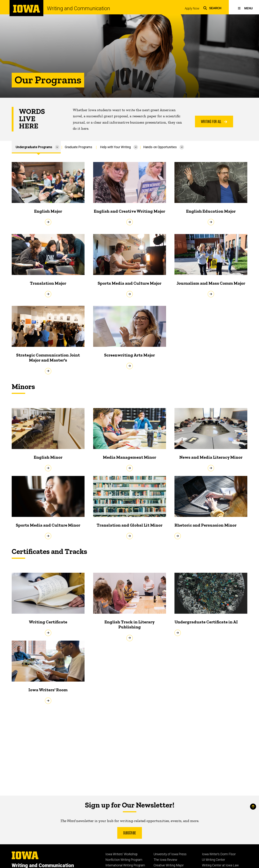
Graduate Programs (79, 147)
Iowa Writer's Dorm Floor (219, 854)
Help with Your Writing (115, 147)
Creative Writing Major (169, 865)
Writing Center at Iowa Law (220, 865)
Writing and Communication (79, 9)
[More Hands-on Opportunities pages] (182, 147)
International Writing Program (125, 865)
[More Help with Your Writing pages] (136, 147)
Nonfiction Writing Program (124, 860)
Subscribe (130, 832)
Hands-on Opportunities (160, 147)
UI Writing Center (213, 860)
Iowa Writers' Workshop (121, 854)
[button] (212, 8)
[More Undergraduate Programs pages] (57, 147)
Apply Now (192, 8)
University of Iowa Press (170, 854)
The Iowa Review (165, 860)
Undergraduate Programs (34, 147)
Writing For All (214, 121)
